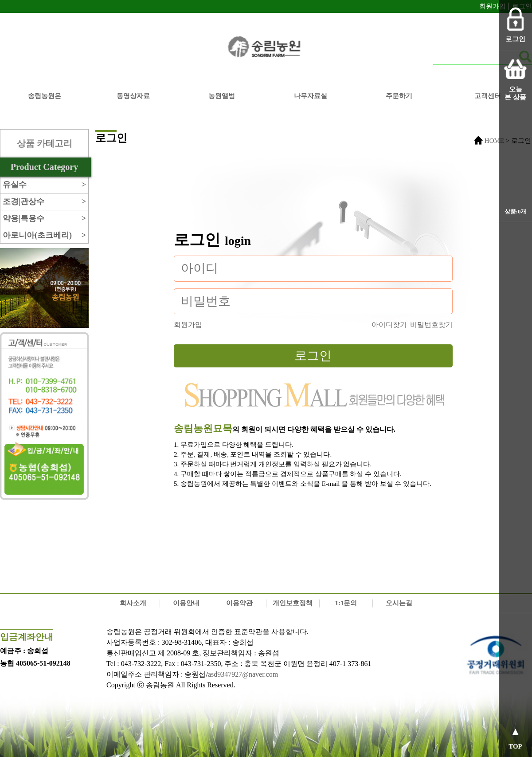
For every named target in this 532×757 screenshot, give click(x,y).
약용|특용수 (44, 219)
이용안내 (186, 603)
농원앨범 (222, 96)
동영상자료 (133, 96)
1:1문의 (346, 603)
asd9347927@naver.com (243, 674)
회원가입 (493, 6)
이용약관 (239, 603)
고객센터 (488, 96)
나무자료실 (311, 96)
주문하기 (399, 96)
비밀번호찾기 (431, 325)
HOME (494, 141)
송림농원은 (45, 96)
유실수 (44, 185)
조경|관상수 (44, 202)
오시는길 (399, 603)
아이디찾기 (389, 325)
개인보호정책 (293, 603)
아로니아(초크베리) (44, 235)
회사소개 (133, 603)
